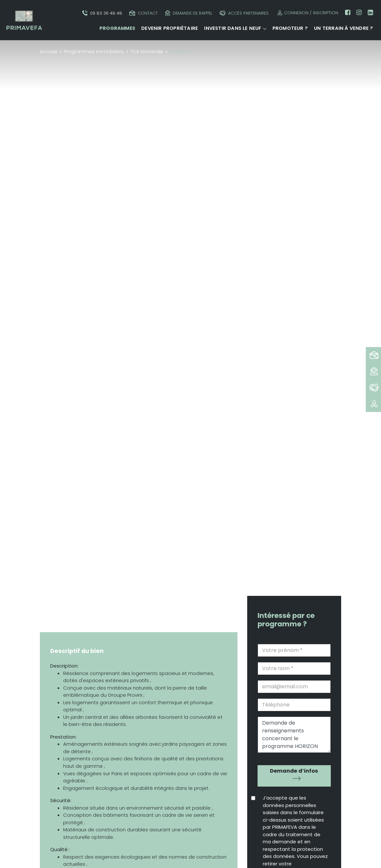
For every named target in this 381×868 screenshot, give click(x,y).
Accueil (48, 51)
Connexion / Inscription (307, 13)
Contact (144, 13)
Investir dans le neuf (233, 28)
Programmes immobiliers (94, 51)
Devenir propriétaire (170, 28)
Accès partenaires (244, 13)
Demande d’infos (294, 771)
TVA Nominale (147, 51)
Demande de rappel (189, 13)
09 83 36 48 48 (102, 13)
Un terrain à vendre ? (343, 28)
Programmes (117, 28)
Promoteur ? (290, 28)
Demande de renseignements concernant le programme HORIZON (294, 735)
